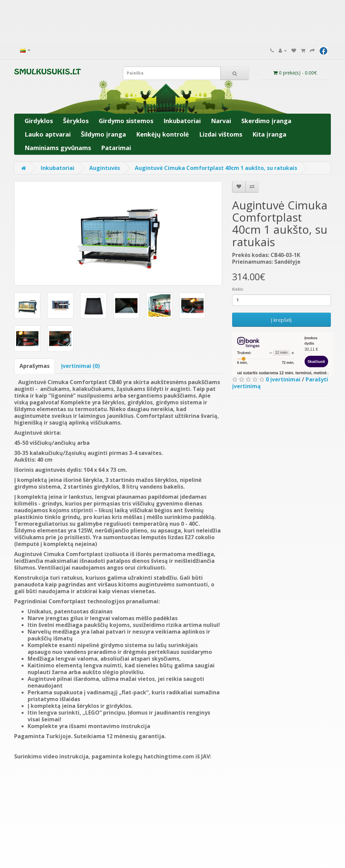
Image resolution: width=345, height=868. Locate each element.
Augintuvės (105, 168)
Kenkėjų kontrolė (163, 134)
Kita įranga (269, 134)
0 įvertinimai (283, 379)
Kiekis (238, 289)
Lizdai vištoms (221, 134)
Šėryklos (76, 121)
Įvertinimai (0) (80, 366)
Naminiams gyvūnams (58, 148)
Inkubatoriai (182, 121)
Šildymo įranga (103, 134)
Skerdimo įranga (266, 121)
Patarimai (116, 148)
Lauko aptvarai (48, 134)
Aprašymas (35, 366)
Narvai (221, 121)
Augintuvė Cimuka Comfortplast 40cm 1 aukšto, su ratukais (216, 168)
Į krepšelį (281, 320)
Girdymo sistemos (126, 121)
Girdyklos (39, 121)
